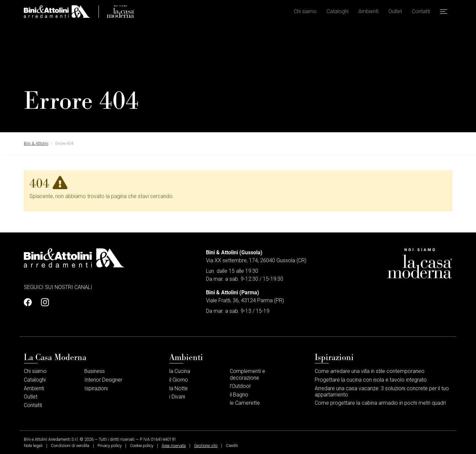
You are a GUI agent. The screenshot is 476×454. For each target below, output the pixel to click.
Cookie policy (142, 446)
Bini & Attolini (36, 143)
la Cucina (180, 371)
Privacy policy (110, 446)
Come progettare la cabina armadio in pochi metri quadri (380, 403)
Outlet (395, 13)
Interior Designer (103, 380)
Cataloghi (337, 13)
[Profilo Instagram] (43, 303)
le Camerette (245, 403)
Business (95, 371)
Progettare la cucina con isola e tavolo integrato (371, 380)
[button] (444, 14)
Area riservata (174, 446)
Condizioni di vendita (70, 446)
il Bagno (239, 395)
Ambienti (368, 13)
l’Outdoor (240, 386)
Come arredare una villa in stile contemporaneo (370, 371)
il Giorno (179, 380)
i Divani (177, 397)
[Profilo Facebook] (30, 303)
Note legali (33, 446)
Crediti (232, 446)
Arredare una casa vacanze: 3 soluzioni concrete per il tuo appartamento (382, 392)
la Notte (178, 388)
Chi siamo (305, 13)
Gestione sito (206, 446)
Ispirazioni (96, 388)
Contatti (421, 13)
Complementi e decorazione (247, 374)
